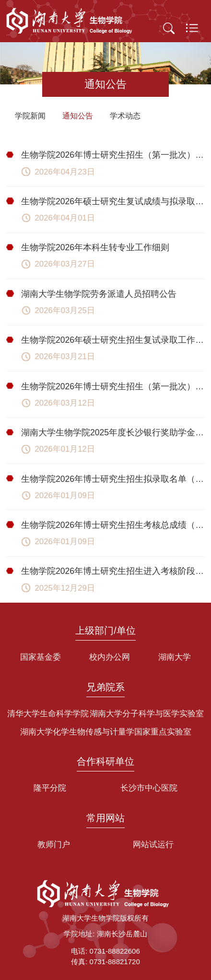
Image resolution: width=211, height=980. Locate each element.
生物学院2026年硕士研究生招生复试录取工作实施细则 (113, 340)
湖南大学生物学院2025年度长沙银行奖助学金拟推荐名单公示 (113, 432)
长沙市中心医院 (149, 788)
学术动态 (125, 116)
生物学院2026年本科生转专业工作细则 (95, 247)
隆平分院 (50, 788)
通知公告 (78, 116)
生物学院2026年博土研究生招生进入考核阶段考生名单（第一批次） (113, 571)
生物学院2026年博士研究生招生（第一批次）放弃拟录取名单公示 (113, 155)
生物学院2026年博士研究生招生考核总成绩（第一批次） (113, 525)
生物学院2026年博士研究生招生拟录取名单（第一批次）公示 (113, 479)
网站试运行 (153, 845)
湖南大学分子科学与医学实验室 (147, 714)
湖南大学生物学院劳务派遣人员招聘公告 (99, 294)
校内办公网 (110, 657)
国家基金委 (41, 657)
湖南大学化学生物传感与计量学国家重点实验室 (106, 732)
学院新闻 (30, 116)
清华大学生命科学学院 (48, 714)
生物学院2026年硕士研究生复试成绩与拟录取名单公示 (113, 201)
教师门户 (54, 845)
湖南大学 (175, 657)
